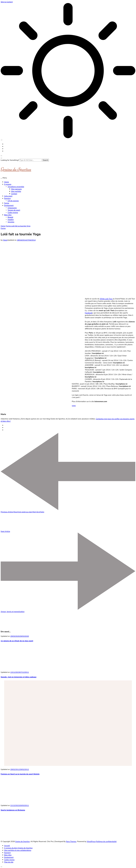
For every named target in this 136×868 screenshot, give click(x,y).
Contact (14, 194)
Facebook (89, 313)
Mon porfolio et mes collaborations (18, 850)
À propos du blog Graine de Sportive (18, 848)
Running (7, 198)
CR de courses (13, 201)
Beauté (10, 217)
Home (7, 182)
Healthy (11, 220)
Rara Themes (71, 841)
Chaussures (12, 208)
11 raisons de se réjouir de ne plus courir (17, 641)
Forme (7, 203)
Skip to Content (7, 2)
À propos (8, 184)
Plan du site (9, 862)
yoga (74, 406)
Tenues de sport (14, 210)
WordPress (91, 841)
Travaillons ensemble (16, 187)
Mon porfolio (16, 191)
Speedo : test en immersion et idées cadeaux (19, 677)
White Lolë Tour (106, 299)
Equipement (9, 205)
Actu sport (8, 196)
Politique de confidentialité (106, 841)
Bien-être (8, 215)
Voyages (11, 222)
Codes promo (13, 212)
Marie (5, 240)
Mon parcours (16, 189)
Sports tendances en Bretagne (13, 810)
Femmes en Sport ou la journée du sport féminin (20, 774)
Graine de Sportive (16, 169)
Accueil (7, 846)
